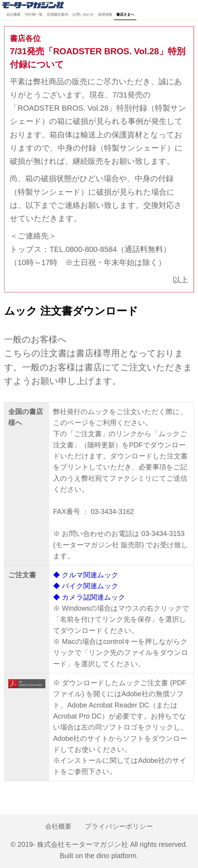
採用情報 (105, 15)
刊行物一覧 (34, 15)
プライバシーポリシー (119, 826)
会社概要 (13, 15)
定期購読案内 (57, 15)
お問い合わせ (83, 15)
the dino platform (111, 856)
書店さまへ (125, 15)
